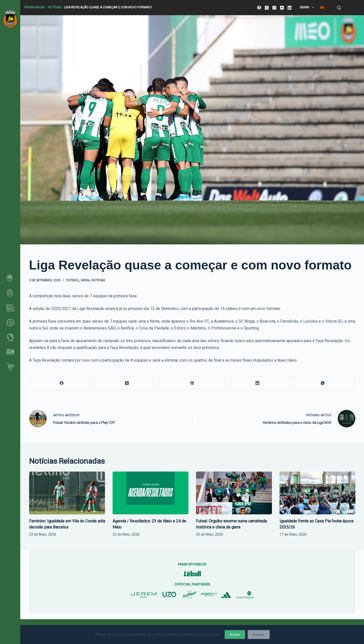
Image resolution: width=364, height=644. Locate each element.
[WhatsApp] (323, 383)
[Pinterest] (192, 383)
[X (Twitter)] (267, 8)
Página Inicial (35, 7)
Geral (85, 280)
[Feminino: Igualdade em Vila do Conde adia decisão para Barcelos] (67, 493)
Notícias (55, 7)
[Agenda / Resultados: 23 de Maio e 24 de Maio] (151, 493)
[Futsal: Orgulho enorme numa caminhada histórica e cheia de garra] (234, 493)
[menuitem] (322, 8)
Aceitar (235, 635)
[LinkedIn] (290, 8)
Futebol (73, 280)
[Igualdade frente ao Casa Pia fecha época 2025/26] (317, 493)
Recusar (259, 635)
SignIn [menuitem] (308, 8)
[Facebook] (259, 8)
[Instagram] (274, 8)
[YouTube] (282, 8)
